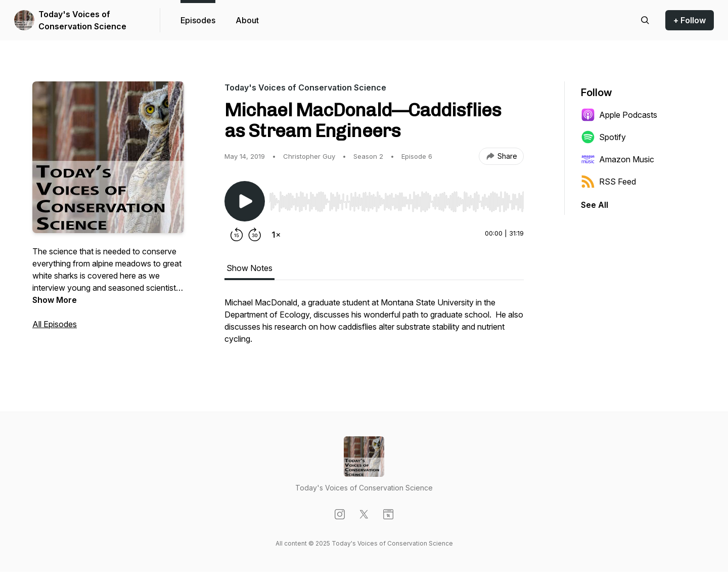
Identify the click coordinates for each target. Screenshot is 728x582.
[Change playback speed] (276, 235)
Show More (55, 300)
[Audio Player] (396, 199)
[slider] (396, 202)
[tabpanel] (374, 326)
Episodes (198, 20)
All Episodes (55, 324)
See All (595, 205)
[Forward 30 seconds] (255, 235)
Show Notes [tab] (249, 268)
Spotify (603, 137)
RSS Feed (608, 182)
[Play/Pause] (245, 201)
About (247, 20)
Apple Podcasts (619, 115)
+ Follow (690, 20)
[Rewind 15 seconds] (237, 235)
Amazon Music (618, 159)
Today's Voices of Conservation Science (82, 20)
